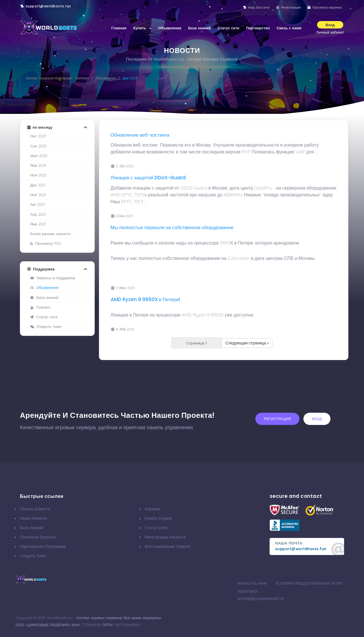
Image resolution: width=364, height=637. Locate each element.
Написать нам (252, 583)
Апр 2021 (38, 214)
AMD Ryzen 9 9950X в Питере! (145, 299)
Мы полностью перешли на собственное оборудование (172, 227)
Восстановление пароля (167, 546)
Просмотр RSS (46, 243)
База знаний (199, 28)
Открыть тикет (46, 326)
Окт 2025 (38, 136)
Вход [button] (330, 25)
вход (317, 419)
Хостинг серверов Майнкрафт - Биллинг (57, 78)
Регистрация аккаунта (165, 537)
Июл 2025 (39, 156)
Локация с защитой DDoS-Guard (148, 178)
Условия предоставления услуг (309, 583)
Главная (119, 28)
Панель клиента (35, 509)
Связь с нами (289, 28)
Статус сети (228, 28)
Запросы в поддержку (53, 278)
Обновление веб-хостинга (140, 135)
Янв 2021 (38, 224)
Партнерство (258, 28)
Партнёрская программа (43, 546)
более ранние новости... (51, 234)
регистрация (277, 419)
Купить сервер (159, 518)
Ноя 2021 (38, 195)
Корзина (152, 509)
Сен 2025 (38, 146)
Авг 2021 (38, 204)
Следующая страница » (247, 343)
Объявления (170, 28)
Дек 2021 (38, 185)
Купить (142, 28)
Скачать (40, 307)
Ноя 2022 (38, 175)
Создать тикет (33, 556)
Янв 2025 (38, 165)
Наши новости (33, 518)
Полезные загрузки (38, 537)
